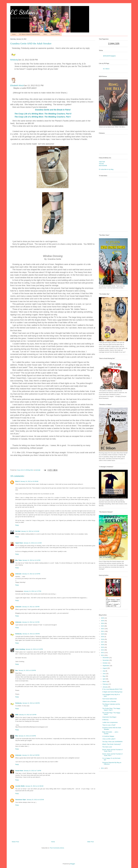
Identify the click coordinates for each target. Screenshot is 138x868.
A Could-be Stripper (108, 738)
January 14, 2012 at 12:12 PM (31, 560)
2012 (103, 657)
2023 (103, 628)
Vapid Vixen (19, 543)
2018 (103, 641)
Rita (17, 736)
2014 (103, 652)
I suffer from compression (110, 724)
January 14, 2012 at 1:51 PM (31, 622)
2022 (103, 630)
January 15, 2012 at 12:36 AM (34, 786)
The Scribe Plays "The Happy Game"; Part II (111, 711)
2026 (103, 620)
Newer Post (15, 842)
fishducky (14, 60)
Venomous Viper (21, 800)
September (106, 667)
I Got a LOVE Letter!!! (109, 741)
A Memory (105, 722)
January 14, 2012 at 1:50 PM (31, 607)
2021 (103, 633)
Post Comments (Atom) (57, 848)
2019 (103, 638)
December (106, 659)
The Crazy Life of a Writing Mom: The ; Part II (43, 114)
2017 (103, 644)
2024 (103, 625)
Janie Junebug (20, 649)
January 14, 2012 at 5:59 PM (31, 755)
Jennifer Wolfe (20, 786)
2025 (103, 623)
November (106, 662)
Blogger (73, 864)
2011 (103, 770)
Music (45, 34)
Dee (17, 670)
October (105, 665)
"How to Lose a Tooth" (109, 727)
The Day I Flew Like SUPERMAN (112, 743)
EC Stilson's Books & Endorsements (30, 34)
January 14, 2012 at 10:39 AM (29, 481)
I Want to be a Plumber (109, 703)
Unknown (18, 574)
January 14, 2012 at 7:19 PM (32, 771)
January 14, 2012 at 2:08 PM (31, 634)
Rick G (17, 481)
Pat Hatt (18, 531)
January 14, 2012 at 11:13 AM (33, 543)
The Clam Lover (107, 749)
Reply (17, 525)
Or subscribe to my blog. (106, 169)
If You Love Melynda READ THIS (112, 691)
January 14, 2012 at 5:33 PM (28, 715)
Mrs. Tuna (18, 560)
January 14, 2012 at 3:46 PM (31, 703)
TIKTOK (101, 164)
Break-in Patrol (53, 110)
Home (14, 34)
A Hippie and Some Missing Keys (112, 694)
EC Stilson (106, 69)
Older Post (90, 842)
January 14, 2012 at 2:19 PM (34, 649)
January (105, 689)
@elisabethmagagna (109, 56)
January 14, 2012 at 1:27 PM (32, 591)
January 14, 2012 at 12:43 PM (31, 574)
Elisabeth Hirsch (17, 85)
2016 (103, 646)
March (105, 683)
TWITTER (102, 162)
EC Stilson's (24, 12)
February (106, 686)
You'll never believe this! (110, 701)
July (104, 673)
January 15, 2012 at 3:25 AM (35, 800)
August (105, 670)
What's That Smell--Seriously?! (112, 746)
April (104, 681)
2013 (103, 654)
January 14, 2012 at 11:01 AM (30, 531)
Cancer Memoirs (55, 34)
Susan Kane (19, 771)
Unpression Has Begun (109, 719)
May (104, 678)
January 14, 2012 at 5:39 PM (27, 736)
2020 (103, 636)
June (104, 675)
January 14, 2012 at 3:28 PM (27, 670)
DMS (17, 715)
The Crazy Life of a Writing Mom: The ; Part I (43, 117)
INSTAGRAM (103, 166)
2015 (103, 649)
